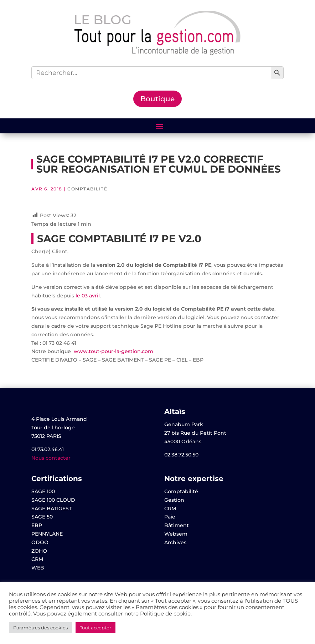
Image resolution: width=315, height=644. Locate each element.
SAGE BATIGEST (51, 508)
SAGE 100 (43, 491)
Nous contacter (51, 458)
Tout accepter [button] (95, 628)
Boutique (157, 99)
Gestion (174, 500)
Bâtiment (177, 525)
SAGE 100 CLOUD (53, 500)
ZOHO (39, 551)
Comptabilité (87, 189)
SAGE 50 (42, 517)
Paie (170, 517)
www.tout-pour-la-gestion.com (113, 351)
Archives (175, 542)
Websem (176, 534)
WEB (38, 568)
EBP (37, 525)
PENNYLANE (47, 534)
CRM (37, 559)
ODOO (40, 542)
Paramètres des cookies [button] (40, 628)
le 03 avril (88, 296)
